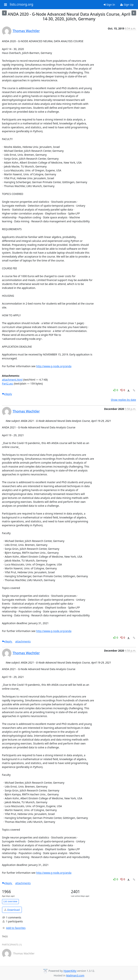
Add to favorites (14, 928)
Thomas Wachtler (26, 31)
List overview (10, 901)
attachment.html (12, 380)
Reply (7, 394)
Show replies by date (123, 400)
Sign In (109, 5)
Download (12, 910)
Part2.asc (8, 384)
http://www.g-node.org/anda (54, 366)
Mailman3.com (75, 975)
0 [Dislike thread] (123, 390)
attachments (23, 641)
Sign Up (127, 5)
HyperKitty (70, 971)
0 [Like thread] (116, 390)
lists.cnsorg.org (21, 4)
